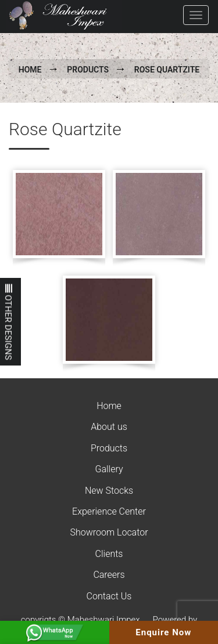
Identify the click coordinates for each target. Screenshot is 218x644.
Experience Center (109, 511)
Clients (109, 554)
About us (109, 427)
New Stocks (109, 491)
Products (88, 70)
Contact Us (109, 596)
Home (30, 70)
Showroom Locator (109, 532)
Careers (109, 575)
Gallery (109, 469)
